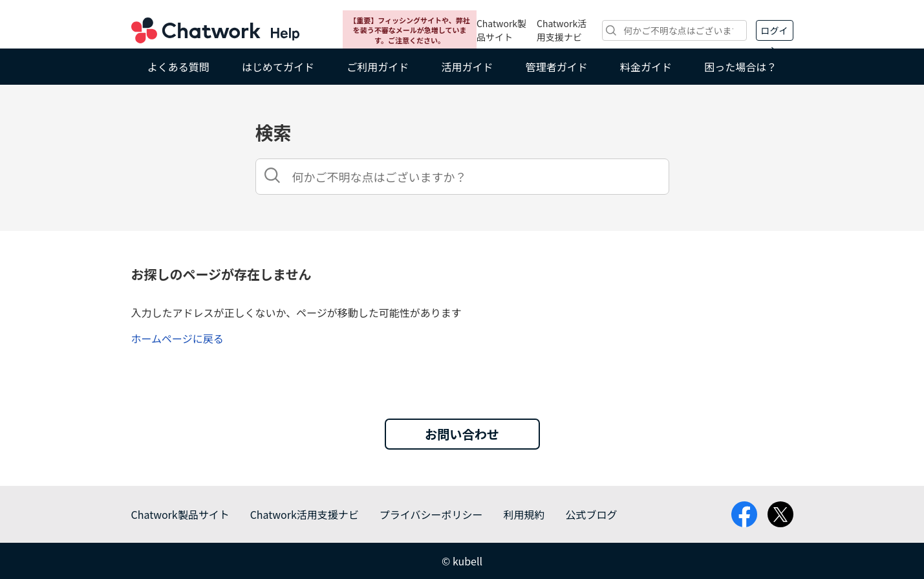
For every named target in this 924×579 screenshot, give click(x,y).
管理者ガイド (557, 67)
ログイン (775, 32)
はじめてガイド (278, 67)
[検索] (674, 30)
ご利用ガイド (378, 67)
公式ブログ (591, 514)
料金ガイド (646, 67)
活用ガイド (467, 67)
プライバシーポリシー (431, 514)
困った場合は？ (740, 67)
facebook (744, 514)
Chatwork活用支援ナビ (562, 30)
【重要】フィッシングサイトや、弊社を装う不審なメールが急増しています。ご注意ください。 (409, 30)
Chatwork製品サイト (501, 30)
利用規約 (524, 514)
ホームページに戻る (177, 338)
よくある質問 (178, 67)
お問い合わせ (462, 434)
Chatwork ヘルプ (215, 30)
